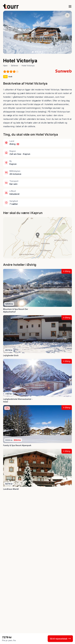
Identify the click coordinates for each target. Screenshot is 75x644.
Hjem (5, 66)
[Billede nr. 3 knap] (38, 52)
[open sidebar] (70, 6)
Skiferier (15, 66)
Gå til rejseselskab (60, 639)
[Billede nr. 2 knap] (35, 52)
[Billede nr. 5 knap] (42, 52)
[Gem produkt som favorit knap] (67, 15)
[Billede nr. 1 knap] (33, 52)
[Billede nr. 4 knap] (40, 52)
